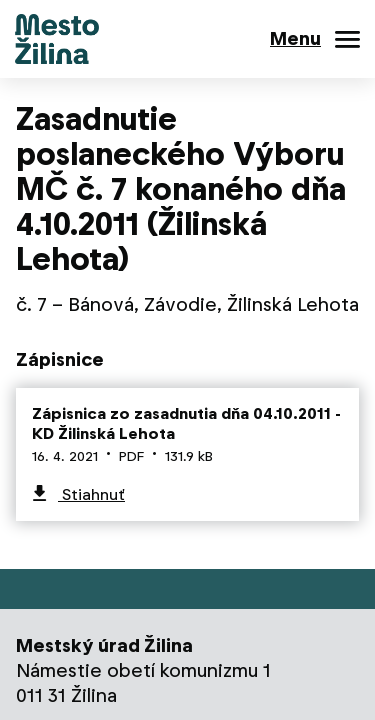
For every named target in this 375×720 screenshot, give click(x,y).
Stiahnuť (91, 494)
